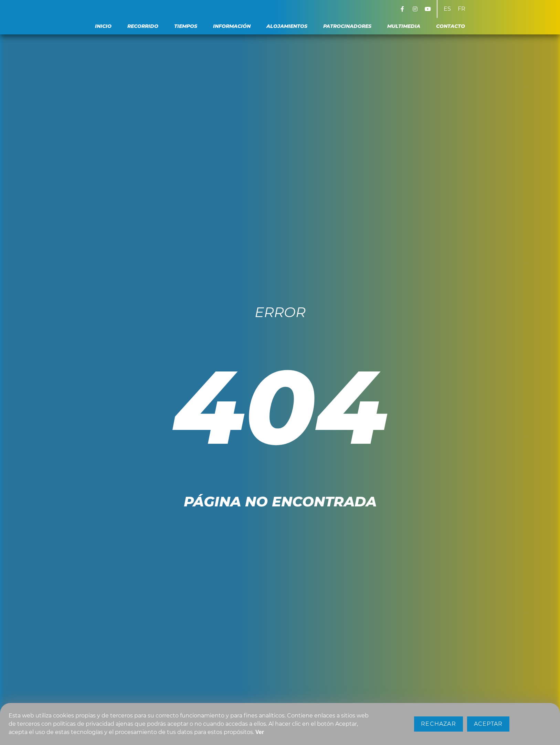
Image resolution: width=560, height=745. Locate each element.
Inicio (103, 26)
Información (232, 26)
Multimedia (404, 26)
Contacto (451, 26)
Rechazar (439, 724)
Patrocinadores (347, 26)
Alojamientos (287, 26)
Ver (260, 732)
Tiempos (186, 26)
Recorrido (143, 26)
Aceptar (488, 724)
